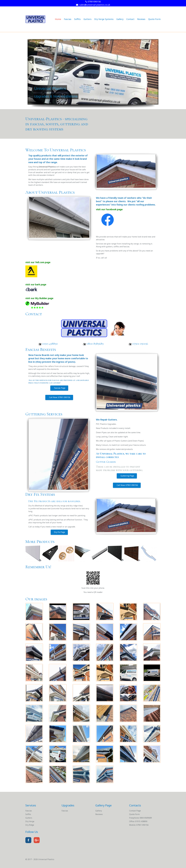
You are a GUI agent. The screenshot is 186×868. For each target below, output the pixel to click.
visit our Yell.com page (38, 262)
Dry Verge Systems (104, 19)
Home (58, 19)
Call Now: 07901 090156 (59, 397)
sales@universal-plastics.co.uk (93, 5)
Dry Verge (30, 821)
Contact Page (135, 811)
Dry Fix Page (59, 532)
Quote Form (154, 19)
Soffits (77, 19)
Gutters (87, 19)
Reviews (141, 19)
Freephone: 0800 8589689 (141, 818)
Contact (130, 19)
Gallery (120, 19)
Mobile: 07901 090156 (139, 825)
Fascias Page (59, 388)
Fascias (68, 19)
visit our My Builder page (39, 298)
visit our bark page (36, 284)
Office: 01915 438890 (138, 821)
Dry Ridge (30, 825)
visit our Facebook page (109, 209)
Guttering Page (127, 476)
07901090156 (93, 2)
